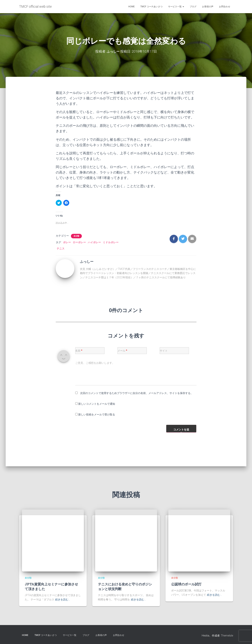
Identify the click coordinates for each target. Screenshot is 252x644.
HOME (132, 7)
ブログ (193, 7)
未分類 (76, 236)
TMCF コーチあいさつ (151, 7)
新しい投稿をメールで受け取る (97, 414)
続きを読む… (63, 599)
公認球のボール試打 (186, 584)
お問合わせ (225, 7)
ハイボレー (94, 242)
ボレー (67, 242)
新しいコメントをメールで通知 (97, 404)
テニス (61, 248)
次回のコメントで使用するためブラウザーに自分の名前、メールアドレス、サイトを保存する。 (137, 393)
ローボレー (79, 242)
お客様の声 (208, 7)
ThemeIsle (227, 636)
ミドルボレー (111, 242)
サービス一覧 (176, 7)
